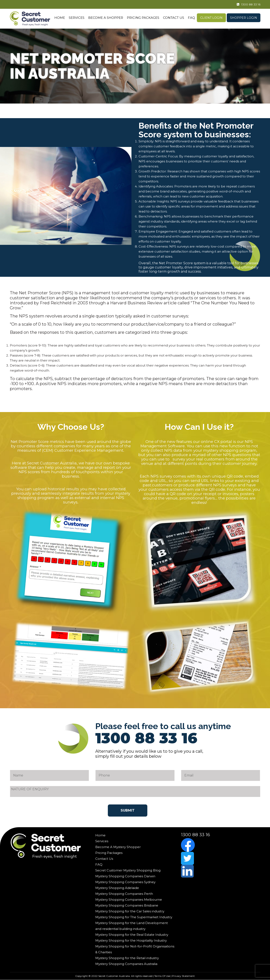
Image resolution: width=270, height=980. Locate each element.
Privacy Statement (183, 976)
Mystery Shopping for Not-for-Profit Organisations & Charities (135, 949)
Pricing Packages (143, 18)
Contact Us (174, 18)
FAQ (191, 18)
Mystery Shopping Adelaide (117, 888)
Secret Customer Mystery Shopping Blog (128, 870)
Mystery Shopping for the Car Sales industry (130, 911)
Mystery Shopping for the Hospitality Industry (131, 940)
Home (60, 18)
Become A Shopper (106, 18)
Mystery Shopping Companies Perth (124, 894)
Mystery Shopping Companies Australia (126, 964)
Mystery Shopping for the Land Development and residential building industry (132, 926)
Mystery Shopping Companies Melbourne (129, 900)
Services (77, 18)
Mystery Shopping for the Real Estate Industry (132, 935)
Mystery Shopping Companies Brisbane (127, 905)
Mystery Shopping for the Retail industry (127, 958)
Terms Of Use (162, 976)
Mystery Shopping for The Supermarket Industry (134, 917)
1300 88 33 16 (245, 4)
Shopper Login (244, 18)
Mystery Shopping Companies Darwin (125, 876)
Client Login (211, 18)
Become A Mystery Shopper (118, 847)
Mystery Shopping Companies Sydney (125, 882)
